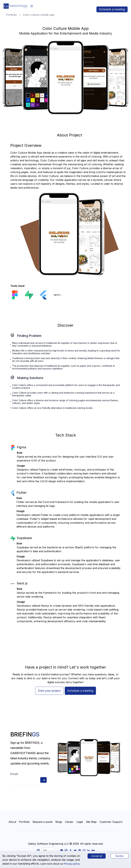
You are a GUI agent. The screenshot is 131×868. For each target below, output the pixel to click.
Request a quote (43, 822)
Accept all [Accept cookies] (97, 856)
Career (69, 822)
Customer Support (111, 822)
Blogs (59, 822)
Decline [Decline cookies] (120, 856)
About (12, 822)
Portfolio (24, 822)
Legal (80, 822)
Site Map (91, 822)
